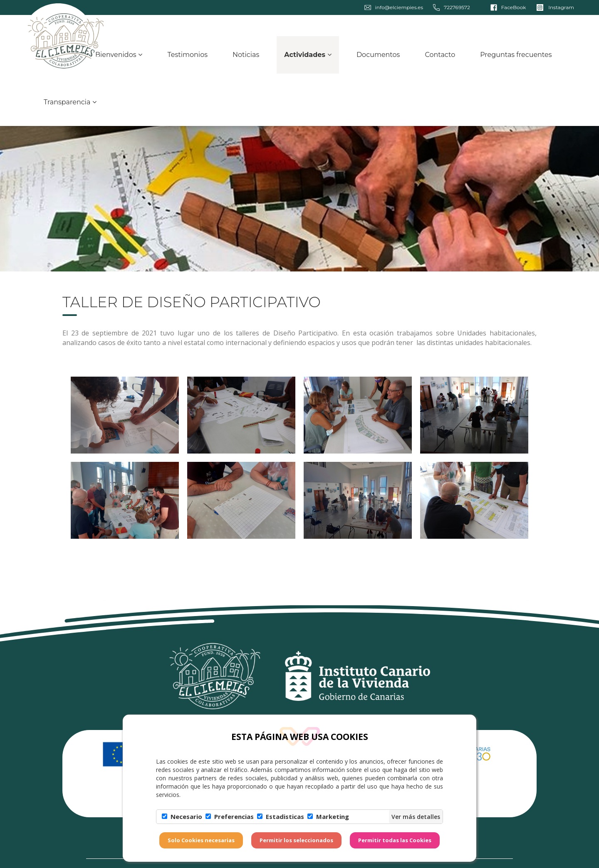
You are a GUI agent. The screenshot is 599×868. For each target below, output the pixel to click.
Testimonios (187, 59)
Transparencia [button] (70, 107)
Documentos (378, 59)
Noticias (246, 59)
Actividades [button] (308, 59)
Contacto (440, 59)
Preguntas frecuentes (516, 59)
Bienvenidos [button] (119, 59)
